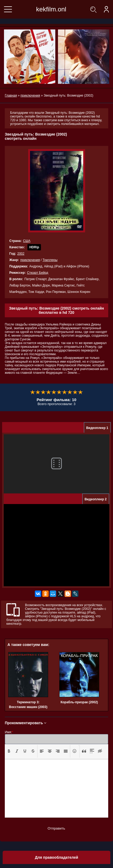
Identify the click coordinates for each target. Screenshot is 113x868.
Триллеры (50, 260)
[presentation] (9, 751)
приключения (30, 260)
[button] (9, 751)
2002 (21, 254)
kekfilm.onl (51, 9)
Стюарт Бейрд (37, 273)
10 (81, 392)
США (27, 241)
